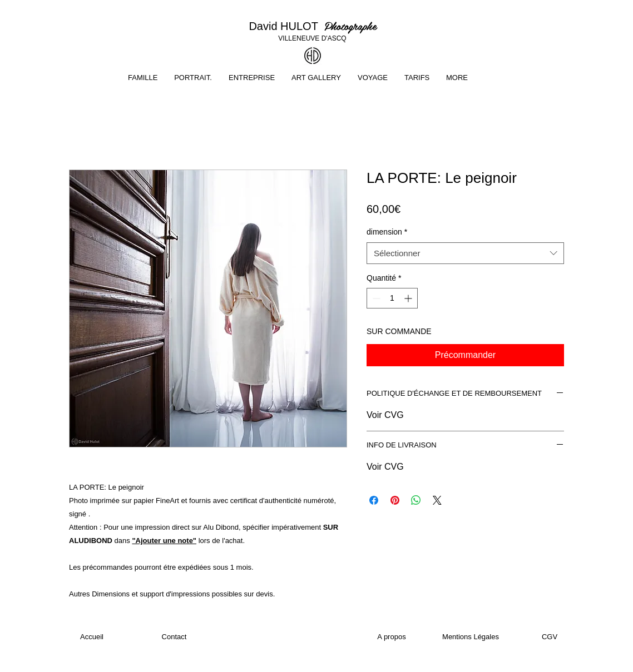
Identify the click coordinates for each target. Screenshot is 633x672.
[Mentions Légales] (471, 637)
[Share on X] (437, 500)
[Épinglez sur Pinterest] (395, 500)
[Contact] (174, 637)
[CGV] (550, 637)
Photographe (350, 26)
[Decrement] (375, 298)
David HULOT (286, 26)
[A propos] (392, 637)
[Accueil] (92, 637)
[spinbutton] (392, 298)
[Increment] (409, 298)
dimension (387, 232)
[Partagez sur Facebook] (374, 500)
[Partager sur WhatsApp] (416, 500)
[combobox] (465, 253)
